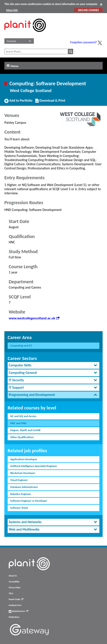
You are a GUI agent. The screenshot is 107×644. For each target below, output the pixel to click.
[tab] (53, 365)
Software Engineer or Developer (29, 501)
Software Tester (19, 508)
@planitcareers (19, 611)
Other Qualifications (22, 437)
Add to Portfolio (18, 102)
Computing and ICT (21, 345)
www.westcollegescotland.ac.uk (34, 318)
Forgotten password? (84, 42)
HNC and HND (18, 423)
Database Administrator (24, 487)
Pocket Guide (16, 599)
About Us (13, 576)
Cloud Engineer (19, 480)
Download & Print (50, 102)
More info (12, 10)
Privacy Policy (15, 588)
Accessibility (14, 582)
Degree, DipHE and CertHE (25, 430)
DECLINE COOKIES (88, 10)
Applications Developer (24, 459)
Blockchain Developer (23, 473)
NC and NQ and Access (23, 416)
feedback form (15, 605)
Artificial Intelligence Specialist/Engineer (34, 466)
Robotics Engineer (21, 494)
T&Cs (11, 594)
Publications (14, 617)
